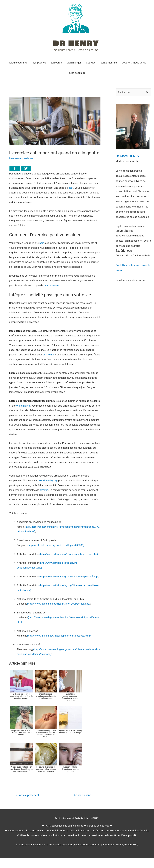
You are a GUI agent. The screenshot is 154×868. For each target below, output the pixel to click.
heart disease (51, 285)
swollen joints (23, 406)
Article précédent (28, 805)
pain (42, 243)
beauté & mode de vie (21, 158)
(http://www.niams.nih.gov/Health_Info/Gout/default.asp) (60, 613)
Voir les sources (18, 513)
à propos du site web (99, 835)
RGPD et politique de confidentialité (63, 835)
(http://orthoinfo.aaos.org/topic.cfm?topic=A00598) (57, 545)
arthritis (44, 490)
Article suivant (83, 805)
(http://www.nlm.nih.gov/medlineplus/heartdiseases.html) (60, 645)
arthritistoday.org (49, 480)
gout (71, 188)
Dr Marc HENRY (129, 156)
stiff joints (48, 355)
